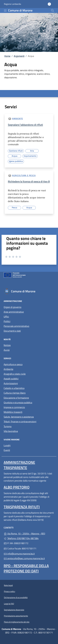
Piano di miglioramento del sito (17, 622)
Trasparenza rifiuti (22, 507)
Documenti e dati (12, 331)
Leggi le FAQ (9, 604)
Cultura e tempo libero (15, 393)
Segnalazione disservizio (14, 610)
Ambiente (17, 119)
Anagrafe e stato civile (15, 374)
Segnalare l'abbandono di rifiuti (25, 125)
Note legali (8, 585)
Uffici (6, 317)
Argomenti (19, 56)
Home (7, 56)
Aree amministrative (14, 312)
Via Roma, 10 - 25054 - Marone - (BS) (29, 533)
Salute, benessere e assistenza (19, 417)
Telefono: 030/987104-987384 (21, 538)
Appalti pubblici (11, 379)
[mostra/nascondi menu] (5, 11)
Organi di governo (13, 307)
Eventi (7, 450)
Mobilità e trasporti (13, 412)
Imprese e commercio (14, 407)
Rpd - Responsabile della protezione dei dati (26, 568)
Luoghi (7, 445)
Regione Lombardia (12, 4)
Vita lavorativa (11, 431)
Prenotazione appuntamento (16, 616)
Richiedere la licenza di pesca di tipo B (29, 181)
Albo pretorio (17, 487)
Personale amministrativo (16, 326)
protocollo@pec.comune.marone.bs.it (24, 558)
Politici (7, 321)
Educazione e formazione (16, 398)
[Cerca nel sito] (52, 10)
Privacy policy (10, 591)
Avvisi (7, 350)
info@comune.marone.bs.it (19, 554)
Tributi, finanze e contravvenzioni (20, 422)
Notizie (7, 345)
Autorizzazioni (11, 383)
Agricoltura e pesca (24, 175)
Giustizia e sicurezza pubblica (18, 403)
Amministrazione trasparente (19, 465)
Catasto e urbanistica (14, 388)
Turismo (8, 426)
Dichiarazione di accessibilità (16, 597)
